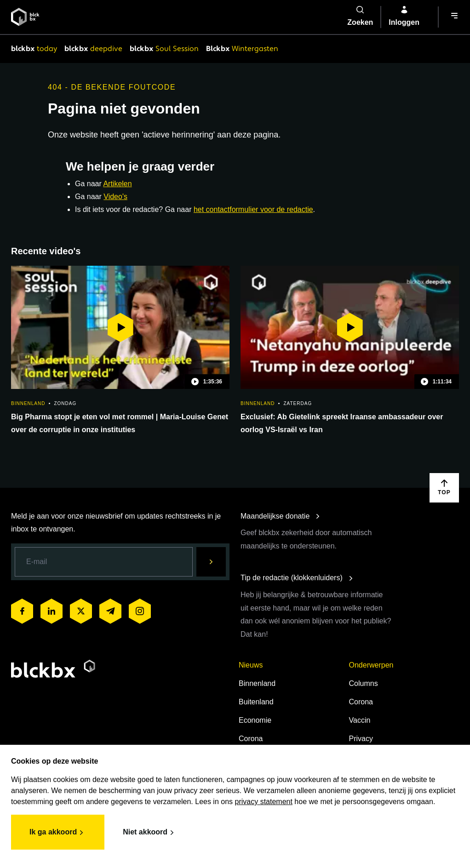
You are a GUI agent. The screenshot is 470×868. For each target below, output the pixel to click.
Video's (115, 197)
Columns (364, 683)
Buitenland (256, 702)
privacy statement (264, 802)
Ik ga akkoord (58, 833)
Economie (255, 720)
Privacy (361, 739)
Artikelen (117, 184)
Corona (251, 739)
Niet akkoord (150, 833)
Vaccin (360, 720)
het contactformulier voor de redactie (253, 209)
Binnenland (257, 683)
